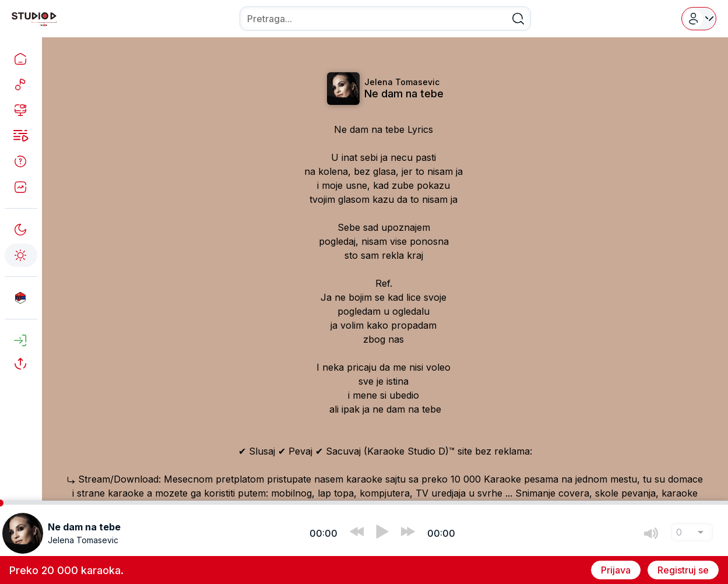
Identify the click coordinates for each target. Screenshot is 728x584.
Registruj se (683, 570)
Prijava (616, 570)
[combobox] (385, 19)
